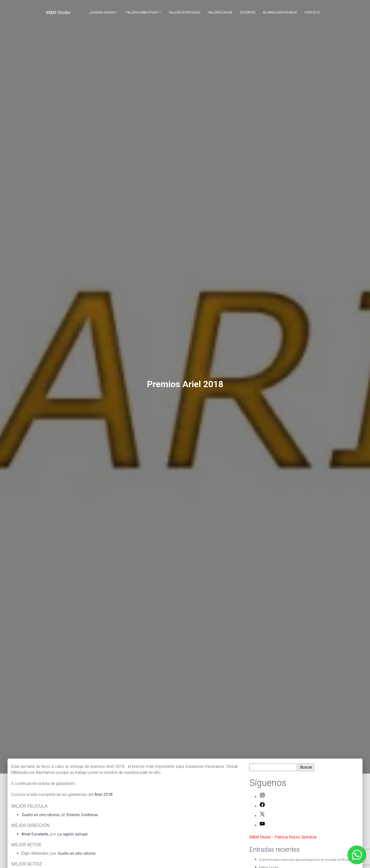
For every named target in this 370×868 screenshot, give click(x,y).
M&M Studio (58, 12)
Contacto (312, 13)
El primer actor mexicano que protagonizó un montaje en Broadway (308, 860)
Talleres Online (220, 13)
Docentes (248, 13)
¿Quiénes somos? (103, 13)
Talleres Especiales (184, 13)
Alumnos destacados (280, 13)
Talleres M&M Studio (142, 13)
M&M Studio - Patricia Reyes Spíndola (283, 837)
